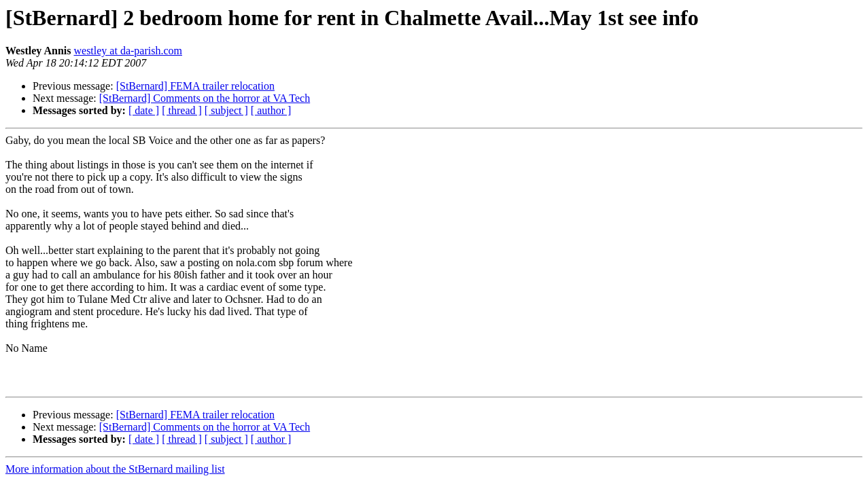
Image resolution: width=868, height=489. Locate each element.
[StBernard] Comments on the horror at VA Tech (205, 98)
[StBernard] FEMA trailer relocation (195, 86)
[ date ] (144, 110)
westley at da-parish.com (128, 51)
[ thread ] (182, 110)
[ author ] (271, 110)
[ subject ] (226, 110)
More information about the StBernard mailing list (115, 469)
